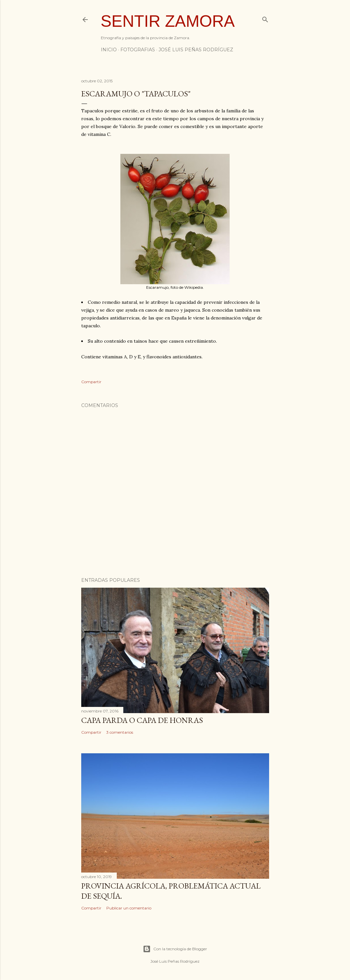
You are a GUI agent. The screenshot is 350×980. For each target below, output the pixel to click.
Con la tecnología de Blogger (175, 949)
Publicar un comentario (129, 908)
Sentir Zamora (168, 21)
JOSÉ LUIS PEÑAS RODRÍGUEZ (196, 50)
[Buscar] (265, 18)
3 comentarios (120, 732)
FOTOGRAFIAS (138, 50)
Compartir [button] (91, 382)
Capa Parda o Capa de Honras (142, 720)
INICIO (109, 50)
